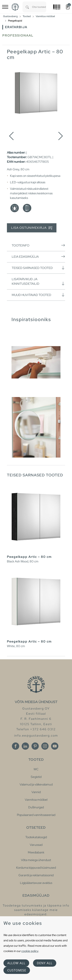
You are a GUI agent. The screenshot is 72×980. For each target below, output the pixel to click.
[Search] (27, 7)
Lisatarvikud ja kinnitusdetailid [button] (38, 281)
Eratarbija (16, 27)
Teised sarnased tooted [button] (38, 268)
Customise (17, 970)
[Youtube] (55, 746)
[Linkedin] (25, 746)
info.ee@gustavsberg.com (36, 736)
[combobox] (39, 7)
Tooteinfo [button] (38, 245)
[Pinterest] (35, 746)
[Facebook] (16, 746)
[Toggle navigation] (5, 7)
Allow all (16, 963)
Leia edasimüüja (38, 257)
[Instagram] (45, 746)
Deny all (45, 963)
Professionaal (18, 35)
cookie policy (30, 951)
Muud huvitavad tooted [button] (38, 295)
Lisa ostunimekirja (32, 228)
